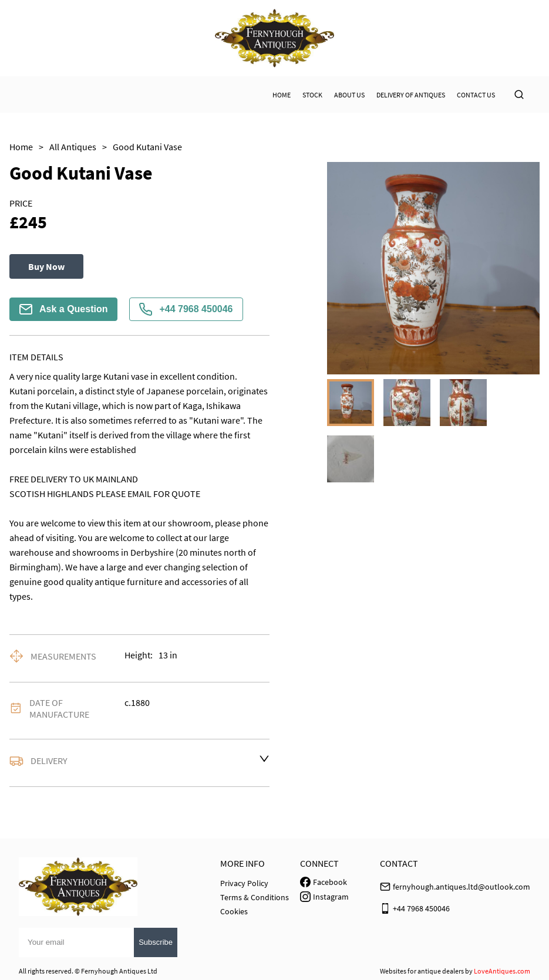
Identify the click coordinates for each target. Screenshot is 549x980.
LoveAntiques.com (502, 971)
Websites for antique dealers (422, 971)
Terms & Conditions (255, 897)
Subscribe (156, 942)
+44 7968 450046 (186, 309)
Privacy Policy (244, 883)
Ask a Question (63, 309)
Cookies (234, 911)
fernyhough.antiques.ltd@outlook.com (462, 887)
